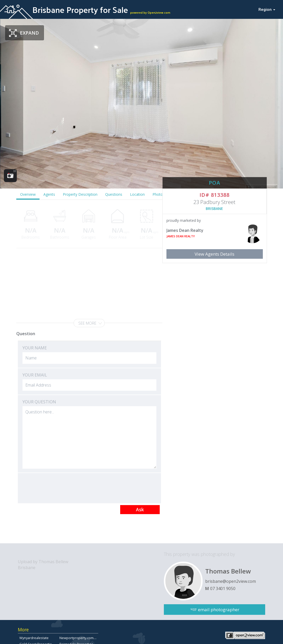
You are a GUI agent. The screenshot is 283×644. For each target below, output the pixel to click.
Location (137, 194)
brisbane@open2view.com (231, 581)
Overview (28, 194)
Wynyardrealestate (34, 638)
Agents (49, 194)
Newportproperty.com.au (79, 638)
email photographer (219, 610)
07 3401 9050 (223, 588)
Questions (114, 194)
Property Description (80, 194)
